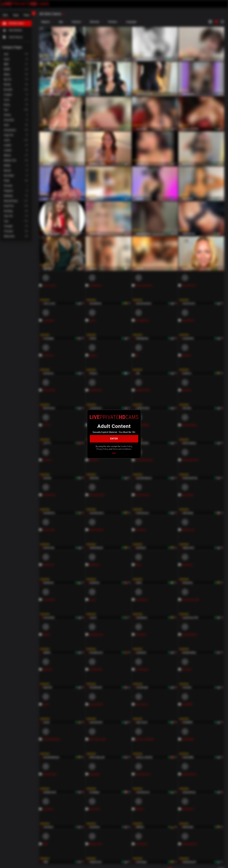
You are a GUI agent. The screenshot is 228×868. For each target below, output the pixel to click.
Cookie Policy (126, 446)
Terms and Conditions (122, 449)
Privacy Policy (102, 449)
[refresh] (63, 14)
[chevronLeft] (34, 13)
